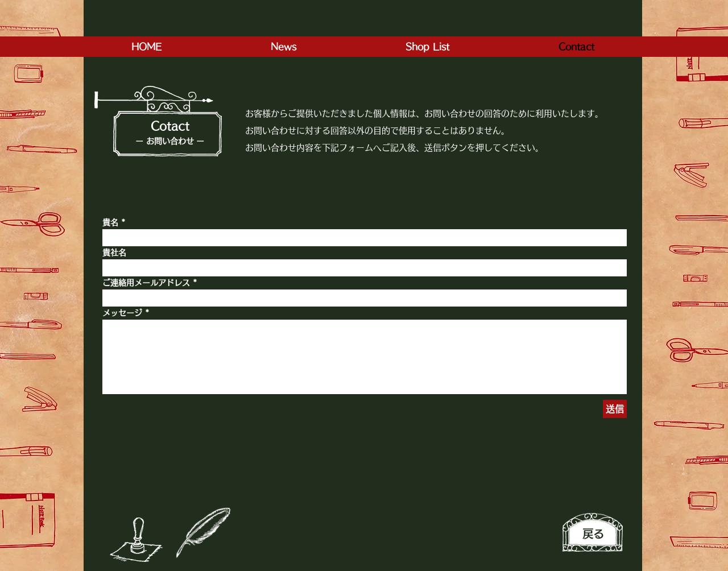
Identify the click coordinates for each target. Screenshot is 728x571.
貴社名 (114, 253)
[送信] (615, 409)
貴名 (110, 222)
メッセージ (122, 313)
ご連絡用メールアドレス (146, 283)
